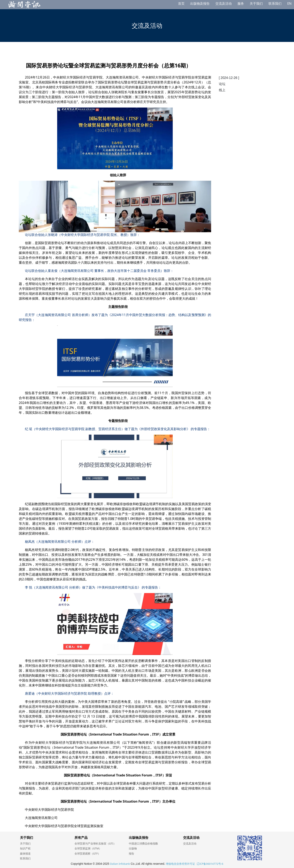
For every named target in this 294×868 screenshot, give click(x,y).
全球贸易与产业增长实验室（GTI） (95, 843)
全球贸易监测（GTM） (88, 848)
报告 (131, 853)
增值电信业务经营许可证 (180, 864)
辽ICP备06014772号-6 (210, 864)
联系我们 (275, 3)
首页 (181, 3)
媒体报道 (25, 853)
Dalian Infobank (120, 864)
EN (289, 3)
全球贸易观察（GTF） (87, 853)
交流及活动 (224, 3)
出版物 (133, 848)
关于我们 (256, 3)
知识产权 (25, 848)
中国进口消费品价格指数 (143, 843)
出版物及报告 (200, 3)
